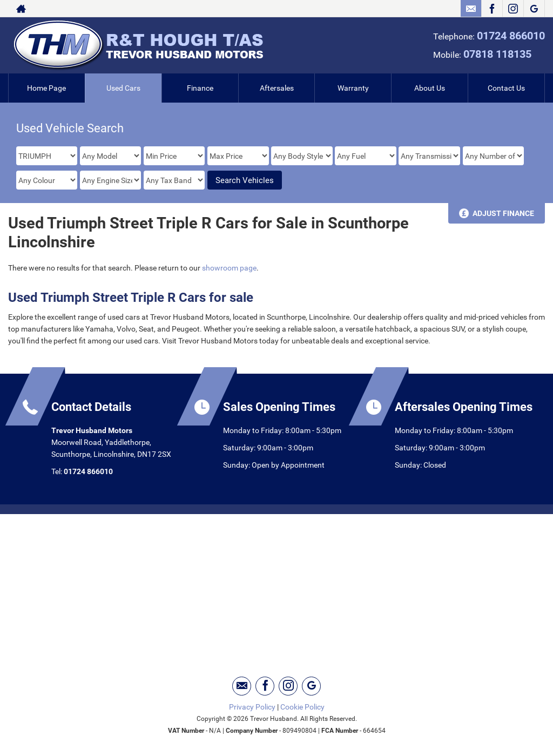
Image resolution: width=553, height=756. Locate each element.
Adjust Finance (503, 213)
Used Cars (123, 88)
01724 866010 (511, 36)
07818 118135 (497, 54)
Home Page (46, 88)
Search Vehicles (245, 180)
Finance (200, 88)
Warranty (353, 88)
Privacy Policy (252, 707)
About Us (430, 88)
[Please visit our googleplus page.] (534, 9)
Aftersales (277, 88)
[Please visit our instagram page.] (513, 9)
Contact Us (506, 88)
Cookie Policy (302, 707)
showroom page (229, 268)
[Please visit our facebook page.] (492, 9)
